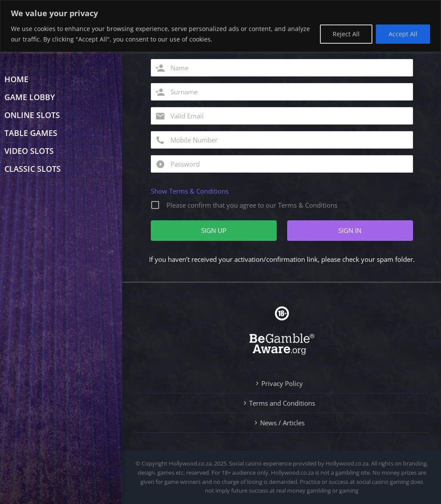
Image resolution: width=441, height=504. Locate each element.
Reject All (346, 34)
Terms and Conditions (282, 403)
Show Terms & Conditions (190, 191)
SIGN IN (350, 230)
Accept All (403, 34)
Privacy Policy (282, 383)
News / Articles (282, 423)
